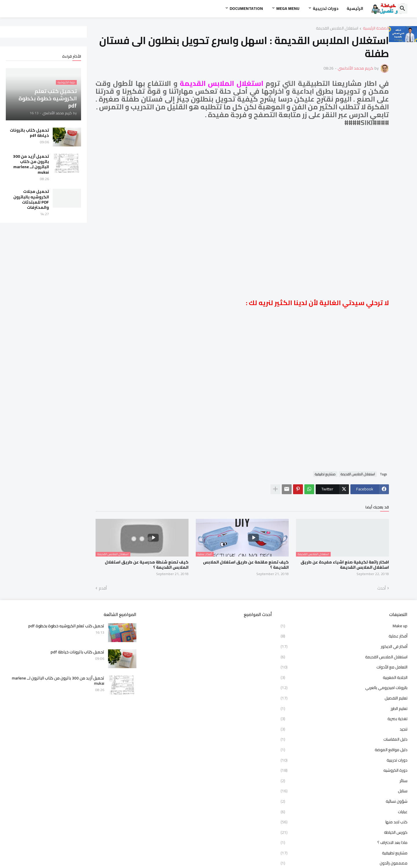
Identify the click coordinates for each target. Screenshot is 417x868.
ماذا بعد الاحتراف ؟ (344, 842)
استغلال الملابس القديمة (337, 29)
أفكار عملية (344, 636)
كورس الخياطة (344, 832)
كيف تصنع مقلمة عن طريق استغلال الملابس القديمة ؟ (246, 565)
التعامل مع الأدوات (344, 667)
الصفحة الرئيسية (376, 29)
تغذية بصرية (344, 719)
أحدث (382, 588)
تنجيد (344, 729)
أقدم (103, 588)
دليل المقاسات (344, 739)
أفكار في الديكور (344, 646)
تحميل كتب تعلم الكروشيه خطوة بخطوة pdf (66, 626)
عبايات (344, 812)
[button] (403, 9)
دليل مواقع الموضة (344, 750)
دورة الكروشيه (344, 770)
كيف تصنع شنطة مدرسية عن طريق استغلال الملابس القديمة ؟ (147, 565)
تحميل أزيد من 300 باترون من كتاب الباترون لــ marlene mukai (31, 164)
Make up (344, 626)
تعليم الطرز (344, 708)
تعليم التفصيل (344, 698)
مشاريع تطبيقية (325, 474)
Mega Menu (288, 8)
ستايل (344, 791)
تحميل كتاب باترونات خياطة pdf (29, 133)
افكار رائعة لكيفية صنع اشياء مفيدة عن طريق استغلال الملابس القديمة (345, 565)
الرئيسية (355, 8)
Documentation (246, 8)
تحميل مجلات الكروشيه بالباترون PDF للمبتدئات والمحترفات (31, 199)
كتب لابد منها (344, 822)
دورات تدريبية (326, 8)
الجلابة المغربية (344, 677)
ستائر (344, 781)
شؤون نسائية (344, 801)
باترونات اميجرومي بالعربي (344, 688)
